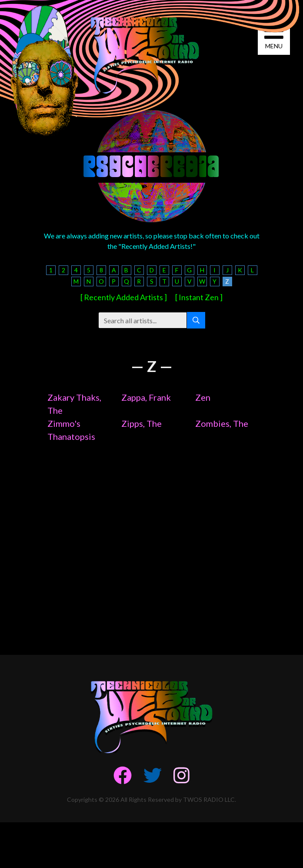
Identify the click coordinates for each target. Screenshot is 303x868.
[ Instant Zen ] (199, 297)
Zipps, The (142, 423)
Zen (203, 397)
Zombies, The (222, 423)
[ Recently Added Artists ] (124, 297)
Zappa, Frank (146, 397)
